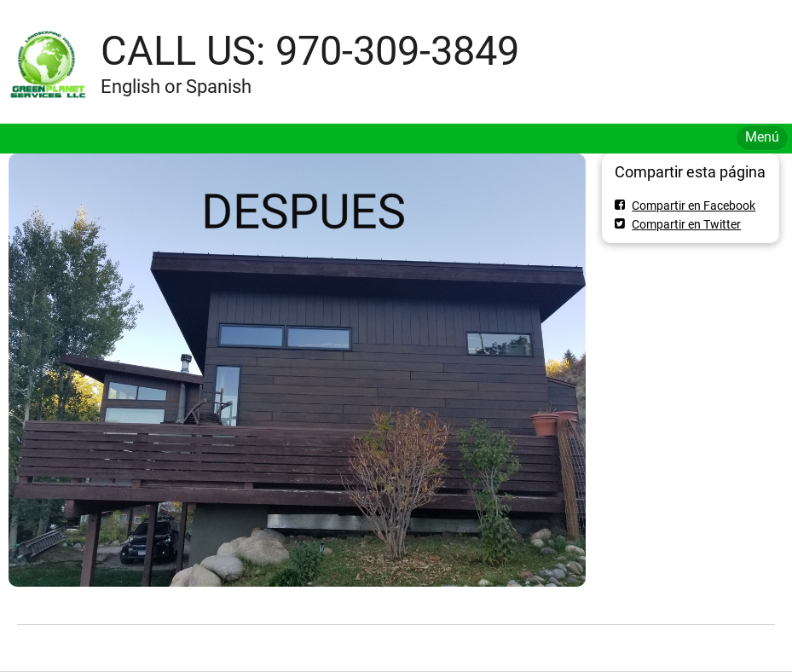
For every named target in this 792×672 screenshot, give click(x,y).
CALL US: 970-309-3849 (310, 51)
